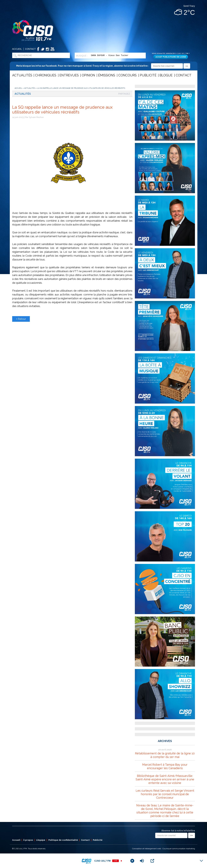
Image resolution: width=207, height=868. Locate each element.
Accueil (17, 49)
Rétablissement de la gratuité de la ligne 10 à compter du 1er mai (165, 755)
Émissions (107, 75)
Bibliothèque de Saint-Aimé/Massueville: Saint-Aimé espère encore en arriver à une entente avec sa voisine (165, 779)
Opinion (88, 75)
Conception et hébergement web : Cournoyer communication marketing (164, 849)
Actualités (22, 75)
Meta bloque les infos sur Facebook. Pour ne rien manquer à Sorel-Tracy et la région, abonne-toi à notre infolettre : (103, 66)
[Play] (132, 861)
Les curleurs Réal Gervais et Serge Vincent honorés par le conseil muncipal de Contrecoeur (165, 794)
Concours (127, 75)
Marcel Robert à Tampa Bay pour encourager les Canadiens (165, 766)
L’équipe (41, 840)
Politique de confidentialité (63, 840)
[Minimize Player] (201, 861)
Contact (30, 49)
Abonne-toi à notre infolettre (178, 831)
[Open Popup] (152, 861)
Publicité (148, 75)
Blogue (166, 75)
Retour (21, 319)
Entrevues (69, 75)
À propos (28, 840)
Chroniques (46, 75)
